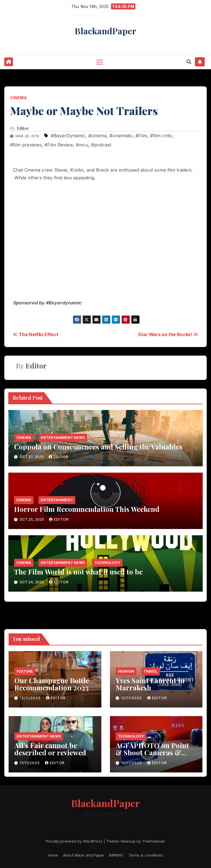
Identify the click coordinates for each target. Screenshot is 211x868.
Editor (23, 128)
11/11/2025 (30, 763)
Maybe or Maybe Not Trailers (84, 111)
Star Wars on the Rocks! (168, 334)
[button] (189, 62)
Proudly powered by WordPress (75, 841)
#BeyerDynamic (68, 136)
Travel (150, 671)
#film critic (161, 136)
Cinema (18, 98)
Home (53, 855)
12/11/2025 (132, 698)
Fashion (126, 671)
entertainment (57, 500)
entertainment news (63, 438)
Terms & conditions (146, 855)
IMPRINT (116, 855)
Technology (107, 563)
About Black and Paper (84, 855)
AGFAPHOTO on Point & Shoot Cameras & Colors (152, 752)
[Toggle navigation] (100, 62)
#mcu (82, 145)
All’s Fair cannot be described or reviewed (50, 749)
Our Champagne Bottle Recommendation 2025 (52, 684)
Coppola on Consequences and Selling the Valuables (98, 447)
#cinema (97, 136)
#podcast (101, 145)
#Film (141, 136)
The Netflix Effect (36, 334)
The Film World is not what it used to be (78, 572)
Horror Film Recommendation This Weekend (87, 509)
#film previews (26, 145)
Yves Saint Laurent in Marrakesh (150, 684)
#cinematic (121, 136)
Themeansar (153, 841)
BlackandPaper (105, 31)
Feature (25, 671)
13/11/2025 (31, 698)
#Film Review (59, 145)
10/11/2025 (132, 763)
